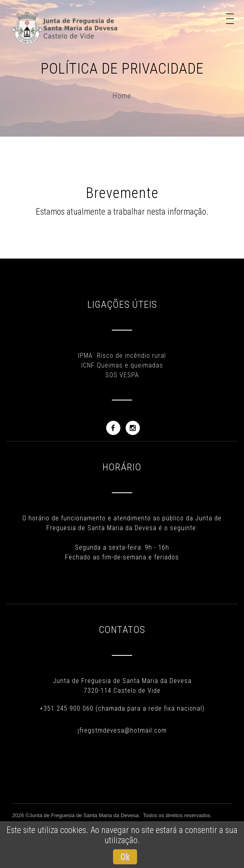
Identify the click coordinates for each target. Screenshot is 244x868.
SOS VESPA (122, 375)
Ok (125, 857)
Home (122, 96)
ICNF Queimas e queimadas (122, 365)
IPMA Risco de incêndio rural (122, 356)
